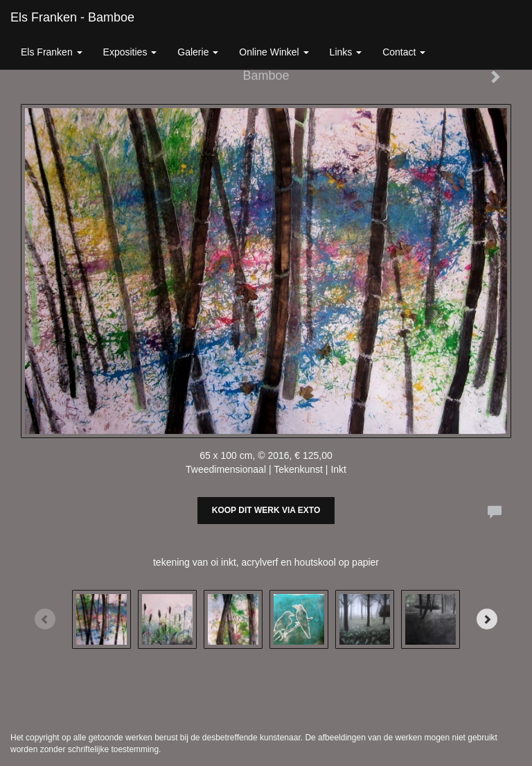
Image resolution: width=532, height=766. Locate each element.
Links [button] (346, 52)
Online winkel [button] (274, 52)
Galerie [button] (198, 52)
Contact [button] (404, 52)
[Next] (487, 619)
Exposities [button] (130, 52)
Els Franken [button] (52, 52)
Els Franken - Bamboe (72, 17)
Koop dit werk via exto (266, 510)
